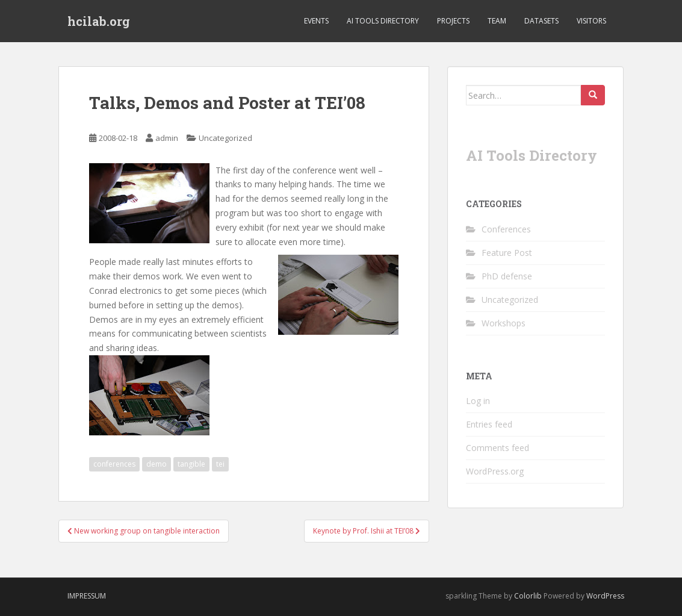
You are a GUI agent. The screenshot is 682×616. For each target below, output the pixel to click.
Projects (453, 21)
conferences (114, 464)
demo (157, 464)
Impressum (87, 596)
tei (220, 464)
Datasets (541, 21)
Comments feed (498, 448)
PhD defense (507, 276)
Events (316, 21)
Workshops (504, 323)
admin (167, 138)
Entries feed (489, 424)
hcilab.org (99, 21)
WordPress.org (495, 471)
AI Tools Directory (383, 21)
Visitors (591, 21)
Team (497, 21)
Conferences (506, 229)
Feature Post (507, 253)
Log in (478, 401)
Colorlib (528, 596)
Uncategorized (225, 138)
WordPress (605, 596)
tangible (191, 464)
